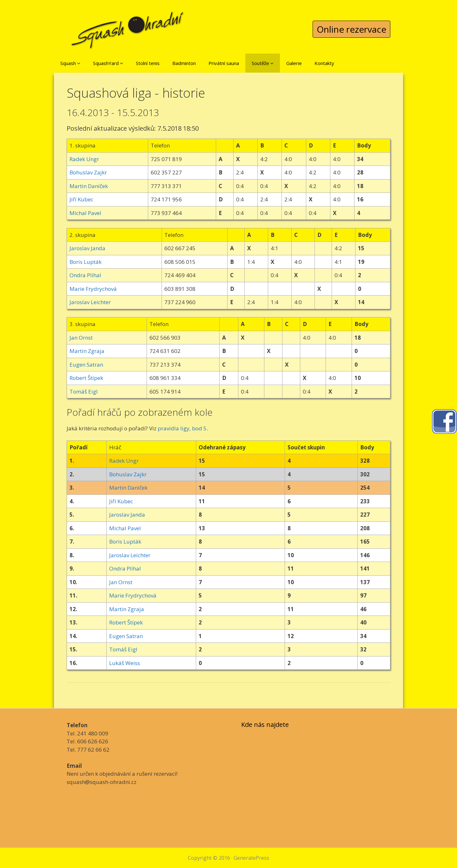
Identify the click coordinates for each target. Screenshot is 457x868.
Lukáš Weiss (125, 663)
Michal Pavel (85, 213)
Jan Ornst (81, 338)
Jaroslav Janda (87, 248)
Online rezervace (351, 29)
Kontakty (324, 63)
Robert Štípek (86, 378)
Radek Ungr (84, 159)
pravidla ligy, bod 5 (182, 428)
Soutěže (263, 63)
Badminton (184, 63)
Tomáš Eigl (84, 392)
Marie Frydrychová (93, 289)
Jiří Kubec (81, 199)
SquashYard (108, 63)
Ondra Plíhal (85, 275)
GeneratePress (251, 858)
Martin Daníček (89, 186)
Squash (70, 63)
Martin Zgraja (87, 351)
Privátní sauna (224, 63)
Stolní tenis (148, 63)
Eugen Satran (86, 365)
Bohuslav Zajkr (88, 172)
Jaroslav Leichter (90, 302)
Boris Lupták (86, 262)
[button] (79, 63)
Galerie (294, 63)
